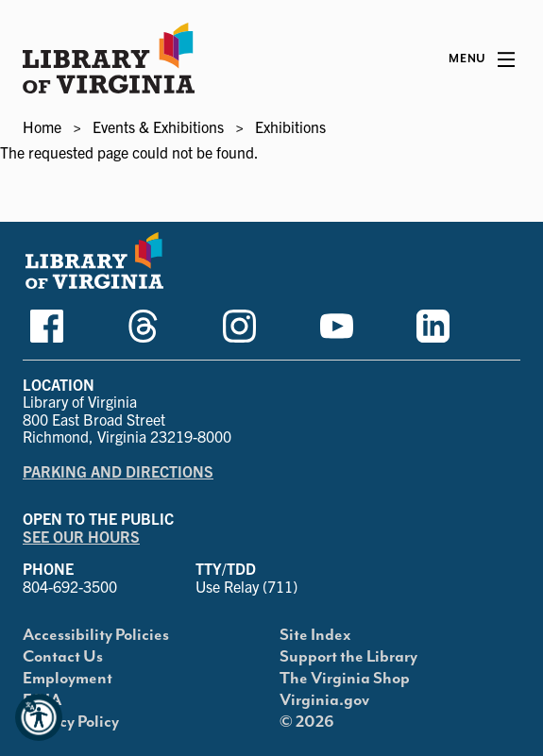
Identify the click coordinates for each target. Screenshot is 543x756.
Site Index (315, 635)
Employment (68, 679)
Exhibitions (290, 126)
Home (42, 126)
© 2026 (307, 722)
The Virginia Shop (345, 679)
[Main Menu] (482, 59)
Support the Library (348, 657)
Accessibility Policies (96, 635)
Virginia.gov (324, 700)
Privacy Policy (71, 722)
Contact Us (63, 657)
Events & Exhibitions (158, 126)
